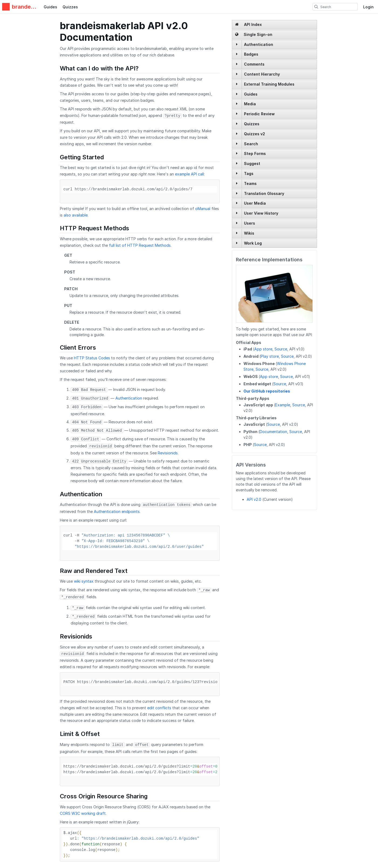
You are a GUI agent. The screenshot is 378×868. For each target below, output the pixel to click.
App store (263, 349)
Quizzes (70, 7)
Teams (250, 183)
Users (250, 223)
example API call (189, 174)
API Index (248, 24)
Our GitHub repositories (267, 391)
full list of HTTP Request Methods (140, 245)
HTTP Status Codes (92, 358)
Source (281, 349)
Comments (254, 64)
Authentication (259, 44)
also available (76, 215)
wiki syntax (84, 581)
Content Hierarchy (262, 74)
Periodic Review (259, 114)
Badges (251, 54)
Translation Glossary (264, 193)
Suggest (252, 163)
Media (250, 104)
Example (283, 405)
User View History (261, 213)
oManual (203, 209)
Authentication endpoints (117, 511)
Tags (249, 173)
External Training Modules (269, 84)
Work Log (253, 243)
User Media (255, 203)
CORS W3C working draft (83, 813)
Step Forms (255, 153)
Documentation (273, 432)
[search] (316, 7)
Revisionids (168, 453)
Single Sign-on (254, 34)
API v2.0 (254, 499)
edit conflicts (159, 708)
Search (251, 144)
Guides (50, 7)
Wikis (249, 233)
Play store (270, 356)
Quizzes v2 (255, 134)
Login (368, 7)
